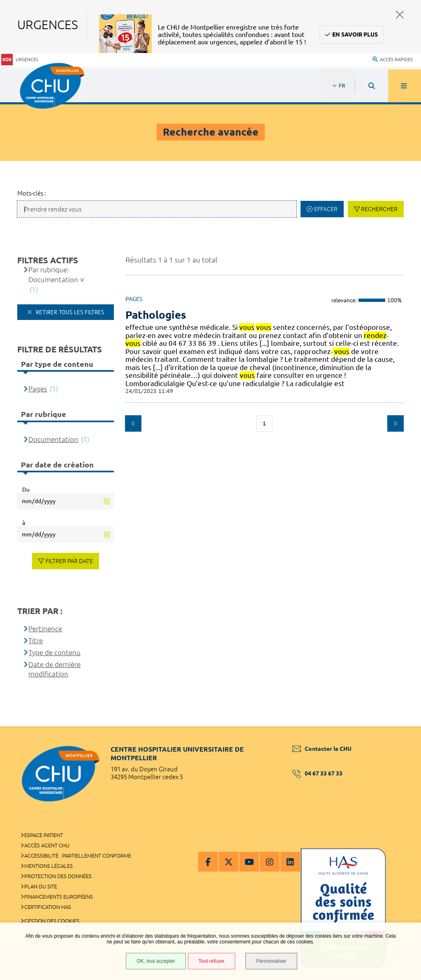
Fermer (400, 15)
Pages (38, 389)
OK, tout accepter (156, 961)
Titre (36, 641)
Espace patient (44, 835)
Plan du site (41, 886)
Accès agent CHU (47, 845)
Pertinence (45, 629)
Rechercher (379, 209)
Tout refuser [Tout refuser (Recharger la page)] (212, 961)
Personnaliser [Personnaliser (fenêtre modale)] (271, 961)
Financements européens (59, 897)
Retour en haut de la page (400, 726)
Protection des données (58, 876)
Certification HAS (48, 907)
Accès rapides (393, 60)
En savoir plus (355, 35)
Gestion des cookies (52, 921)
